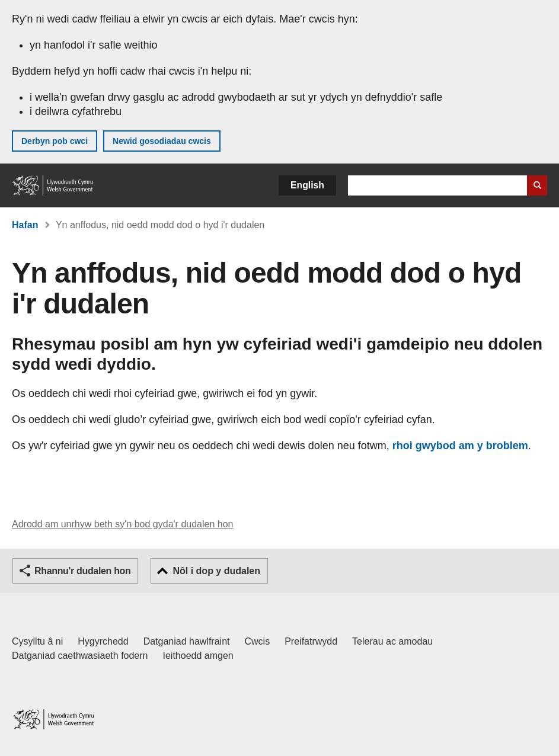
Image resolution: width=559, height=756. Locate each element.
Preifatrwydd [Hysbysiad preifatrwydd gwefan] (311, 641)
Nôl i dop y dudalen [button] (216, 571)
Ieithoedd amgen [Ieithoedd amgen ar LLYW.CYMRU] (198, 656)
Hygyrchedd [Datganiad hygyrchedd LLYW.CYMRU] (103, 641)
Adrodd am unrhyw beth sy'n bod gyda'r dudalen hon (122, 524)
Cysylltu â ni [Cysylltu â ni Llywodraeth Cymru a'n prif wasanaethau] (37, 641)
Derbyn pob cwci (55, 141)
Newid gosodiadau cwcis (162, 141)
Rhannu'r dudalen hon (82, 571)
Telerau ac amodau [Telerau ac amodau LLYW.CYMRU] (392, 641)
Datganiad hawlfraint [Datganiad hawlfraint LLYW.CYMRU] (187, 641)
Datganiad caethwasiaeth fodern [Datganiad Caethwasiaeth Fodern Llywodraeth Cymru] (80, 656)
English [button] (307, 185)
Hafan (25, 225)
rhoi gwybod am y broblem (460, 446)
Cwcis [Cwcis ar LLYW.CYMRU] (258, 641)
